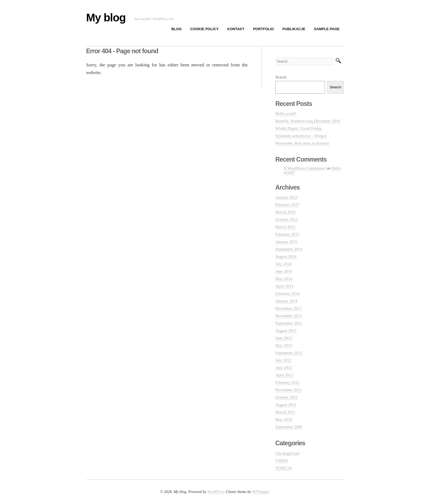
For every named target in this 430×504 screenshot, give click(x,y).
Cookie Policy (204, 29)
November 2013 (289, 316)
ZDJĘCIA (284, 468)
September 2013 (289, 323)
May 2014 (284, 279)
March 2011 (285, 412)
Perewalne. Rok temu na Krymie (302, 143)
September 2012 (289, 353)
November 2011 (289, 390)
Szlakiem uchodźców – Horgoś (301, 136)
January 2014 (286, 301)
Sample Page (327, 29)
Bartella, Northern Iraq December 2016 (308, 121)
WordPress (216, 492)
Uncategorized (287, 453)
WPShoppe (260, 492)
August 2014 (286, 257)
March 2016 (285, 212)
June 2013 (284, 338)
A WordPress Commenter (305, 168)
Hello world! (286, 114)
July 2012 (283, 360)
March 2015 (285, 227)
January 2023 (286, 197)
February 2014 (287, 294)
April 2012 (284, 375)
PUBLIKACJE (294, 29)
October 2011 (287, 397)
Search (281, 77)
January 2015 (286, 242)
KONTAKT (236, 29)
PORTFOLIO (264, 29)
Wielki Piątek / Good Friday (299, 128)
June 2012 (284, 368)
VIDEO (282, 461)
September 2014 (289, 249)
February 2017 (287, 205)
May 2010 (284, 419)
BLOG (177, 29)
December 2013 (288, 308)
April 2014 (284, 286)
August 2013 (286, 331)
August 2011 (286, 405)
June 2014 (284, 271)
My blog (106, 18)
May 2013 (284, 345)
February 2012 (287, 382)
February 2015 (287, 234)
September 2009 (289, 427)
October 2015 (287, 219)
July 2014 (283, 264)
